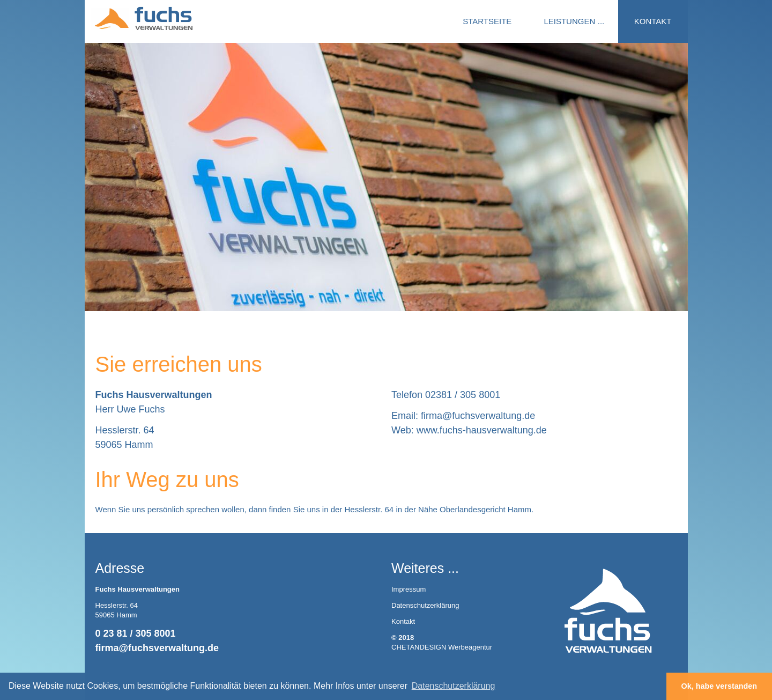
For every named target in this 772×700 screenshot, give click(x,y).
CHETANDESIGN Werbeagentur (442, 647)
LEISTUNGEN (569, 21)
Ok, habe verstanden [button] (719, 686)
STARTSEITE (487, 21)
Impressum (409, 589)
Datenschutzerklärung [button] (454, 686)
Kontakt (403, 621)
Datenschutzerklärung (425, 605)
